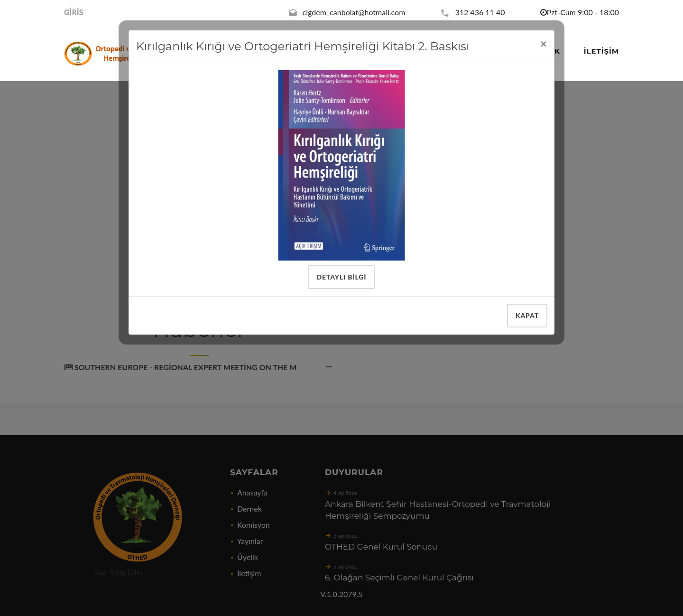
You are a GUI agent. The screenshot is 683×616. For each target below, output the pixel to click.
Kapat (527, 315)
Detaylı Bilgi (342, 277)
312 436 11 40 (480, 12)
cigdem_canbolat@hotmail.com (354, 12)
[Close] (544, 44)
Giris (74, 12)
